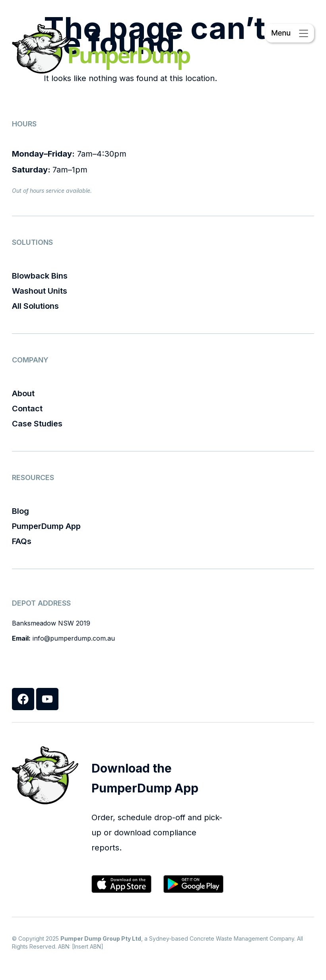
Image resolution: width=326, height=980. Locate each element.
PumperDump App (46, 526)
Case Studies (37, 424)
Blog (20, 511)
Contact (27, 409)
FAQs (22, 541)
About (23, 393)
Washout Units (40, 291)
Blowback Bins (40, 276)
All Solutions (35, 306)
